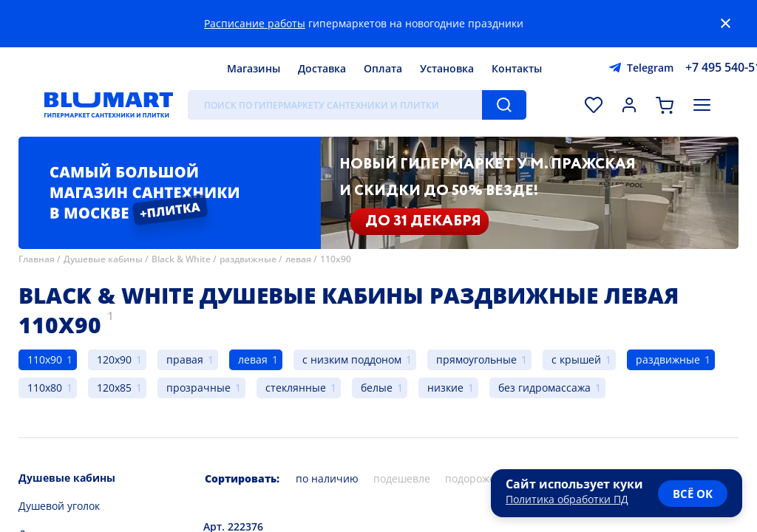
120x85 (114, 388)
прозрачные (198, 388)
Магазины (254, 68)
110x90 (336, 259)
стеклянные (296, 388)
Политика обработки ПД (567, 499)
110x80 (45, 388)
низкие (445, 388)
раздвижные (248, 259)
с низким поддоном (352, 359)
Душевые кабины (103, 259)
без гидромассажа (544, 388)
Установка (447, 68)
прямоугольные (476, 359)
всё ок (693, 494)
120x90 (114, 359)
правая (185, 359)
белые (377, 388)
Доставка (322, 68)
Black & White (181, 259)
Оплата (383, 68)
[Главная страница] (109, 105)
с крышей (576, 359)
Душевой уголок (59, 506)
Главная (37, 259)
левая (298, 259)
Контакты (517, 68)
